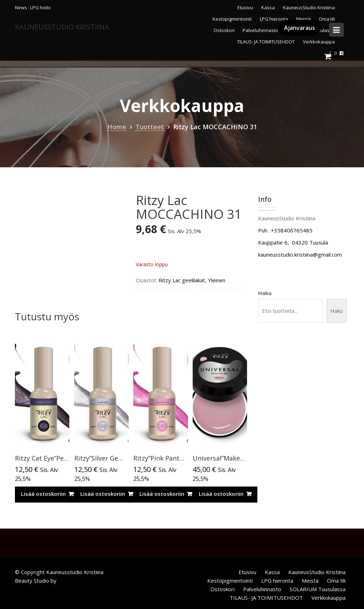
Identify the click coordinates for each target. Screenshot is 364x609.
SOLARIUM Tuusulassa (318, 589)
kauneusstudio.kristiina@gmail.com (300, 254)
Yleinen (217, 280)
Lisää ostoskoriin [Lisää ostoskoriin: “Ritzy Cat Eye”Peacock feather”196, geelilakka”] (43, 494)
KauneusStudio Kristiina (309, 7)
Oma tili (336, 581)
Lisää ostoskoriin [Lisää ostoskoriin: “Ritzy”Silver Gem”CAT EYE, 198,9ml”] (103, 494)
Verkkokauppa (328, 598)
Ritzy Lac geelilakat (182, 280)
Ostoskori (223, 589)
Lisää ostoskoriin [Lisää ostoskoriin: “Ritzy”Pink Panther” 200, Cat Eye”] (162, 494)
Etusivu (245, 7)
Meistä (310, 581)
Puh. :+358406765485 (285, 230)
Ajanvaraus (299, 28)
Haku (265, 293)
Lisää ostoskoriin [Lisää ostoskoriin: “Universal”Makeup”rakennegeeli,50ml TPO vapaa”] (221, 494)
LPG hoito (41, 7)
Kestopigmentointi (230, 581)
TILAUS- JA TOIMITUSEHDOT (266, 598)
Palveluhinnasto (262, 589)
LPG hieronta (277, 581)
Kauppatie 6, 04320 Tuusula (293, 242)
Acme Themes (76, 581)
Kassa (268, 7)
